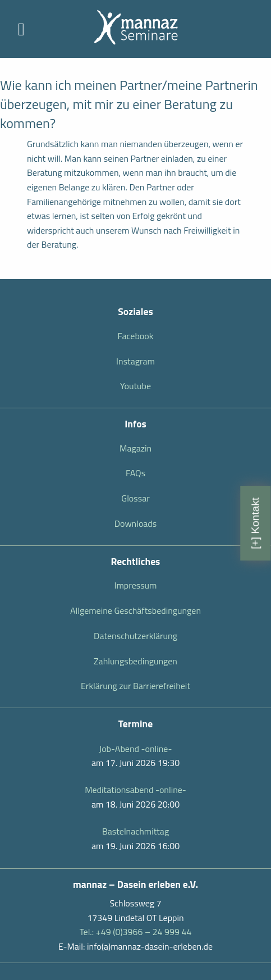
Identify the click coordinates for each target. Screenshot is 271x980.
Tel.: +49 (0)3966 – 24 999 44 (136, 932)
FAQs (135, 473)
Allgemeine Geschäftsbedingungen (135, 610)
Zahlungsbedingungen (135, 661)
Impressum (136, 585)
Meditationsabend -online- (135, 790)
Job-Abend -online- (136, 749)
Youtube (135, 386)
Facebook (136, 336)
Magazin (135, 448)
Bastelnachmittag (135, 831)
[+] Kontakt (255, 523)
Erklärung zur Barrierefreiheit (135, 686)
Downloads (136, 523)
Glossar (135, 498)
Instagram (135, 361)
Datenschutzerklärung (135, 636)
